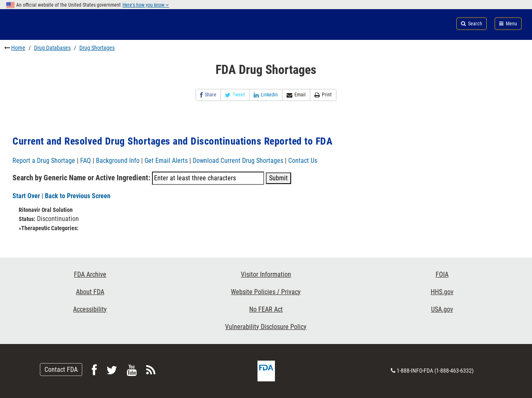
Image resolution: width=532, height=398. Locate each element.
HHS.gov (442, 292)
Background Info (118, 161)
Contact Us (303, 161)
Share (208, 95)
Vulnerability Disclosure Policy (266, 327)
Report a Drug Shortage (44, 161)
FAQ (86, 161)
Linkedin (266, 95)
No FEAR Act (266, 309)
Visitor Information (266, 274)
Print (323, 95)
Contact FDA (61, 370)
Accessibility (90, 309)
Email (296, 95)
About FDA (90, 292)
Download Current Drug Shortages (239, 161)
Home (18, 48)
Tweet (235, 95)
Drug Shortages (97, 48)
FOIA (442, 274)
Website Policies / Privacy (266, 292)
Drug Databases (52, 48)
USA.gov (442, 309)
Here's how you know (146, 5)
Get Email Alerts (166, 161)
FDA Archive (90, 274)
